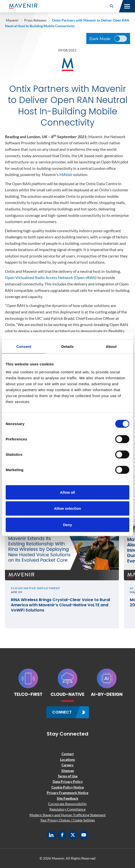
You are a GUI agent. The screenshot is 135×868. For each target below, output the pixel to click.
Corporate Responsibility (67, 804)
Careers (67, 765)
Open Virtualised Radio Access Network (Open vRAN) (51, 277)
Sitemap (68, 771)
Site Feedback (68, 798)
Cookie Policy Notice (68, 787)
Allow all (68, 492)
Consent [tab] (24, 346)
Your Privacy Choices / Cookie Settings (68, 820)
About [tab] (111, 346)
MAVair (66, 174)
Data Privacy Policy (68, 781)
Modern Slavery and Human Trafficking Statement (67, 815)
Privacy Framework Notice (67, 793)
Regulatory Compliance (67, 809)
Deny (68, 524)
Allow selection (67, 508)
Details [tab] (67, 346)
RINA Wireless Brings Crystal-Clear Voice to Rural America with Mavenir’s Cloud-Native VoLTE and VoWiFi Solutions (60, 605)
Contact (68, 754)
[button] (112, 6)
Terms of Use (67, 776)
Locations (67, 759)
